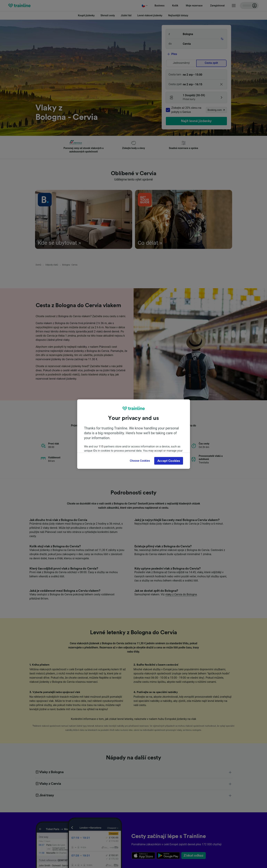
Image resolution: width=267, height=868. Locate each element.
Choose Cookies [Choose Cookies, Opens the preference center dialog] (140, 461)
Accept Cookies (169, 461)
